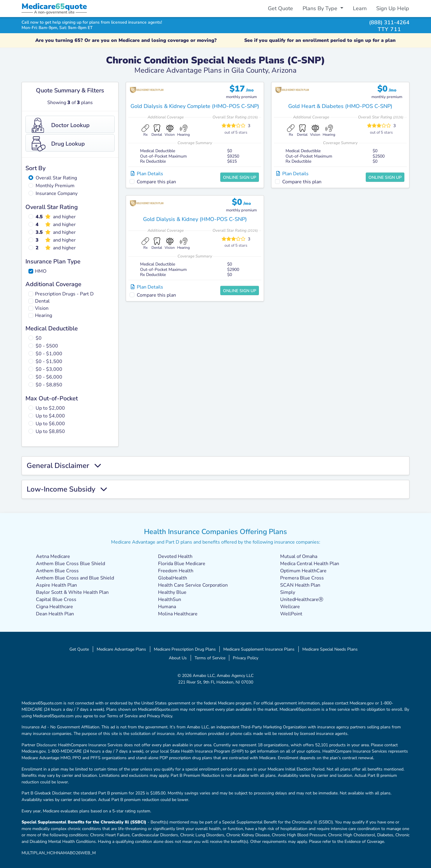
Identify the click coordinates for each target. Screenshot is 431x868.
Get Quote (280, 8)
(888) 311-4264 (389, 22)
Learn (360, 8)
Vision (42, 308)
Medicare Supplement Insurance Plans (259, 649)
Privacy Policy (246, 658)
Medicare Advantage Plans (121, 649)
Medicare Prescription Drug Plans (185, 649)
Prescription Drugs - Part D (64, 294)
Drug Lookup (58, 144)
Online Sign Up (240, 177)
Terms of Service (210, 658)
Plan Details (147, 174)
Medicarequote (54, 6)
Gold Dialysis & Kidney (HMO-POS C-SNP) (195, 219)
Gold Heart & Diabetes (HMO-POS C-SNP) (340, 106)
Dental (42, 301)
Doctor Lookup (61, 125)
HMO (41, 271)
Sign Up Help (393, 8)
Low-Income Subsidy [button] (67, 489)
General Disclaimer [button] (64, 466)
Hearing (44, 315)
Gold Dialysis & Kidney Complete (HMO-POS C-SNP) (195, 106)
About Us (178, 658)
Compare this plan (156, 182)
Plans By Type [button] (321, 8)
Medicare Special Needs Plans (330, 649)
